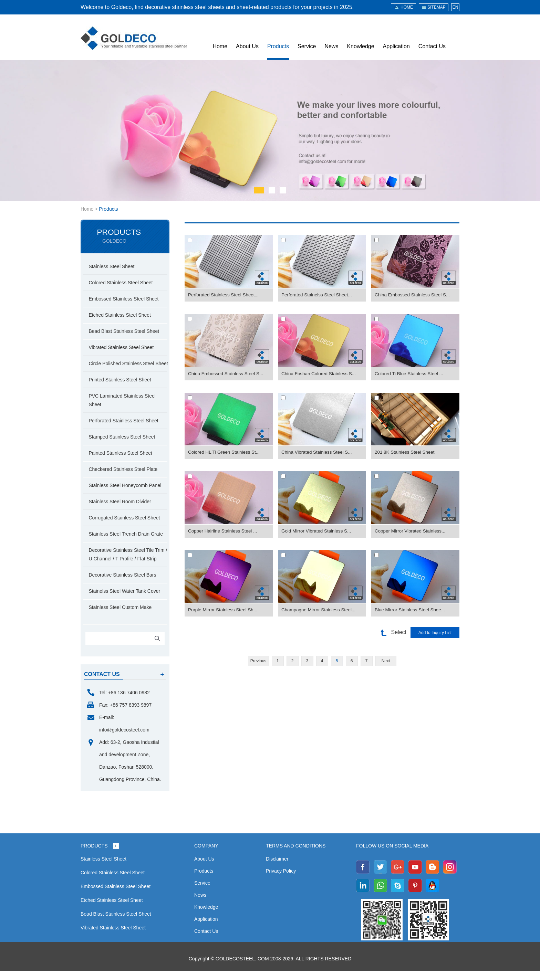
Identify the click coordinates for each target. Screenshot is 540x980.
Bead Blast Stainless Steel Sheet (126, 331)
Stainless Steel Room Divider (122, 510)
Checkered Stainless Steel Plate (125, 478)
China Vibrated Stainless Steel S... (318, 452)
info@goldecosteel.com (124, 739)
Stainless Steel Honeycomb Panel (127, 494)
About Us (247, 46)
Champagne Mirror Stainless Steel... (320, 610)
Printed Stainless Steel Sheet (122, 389)
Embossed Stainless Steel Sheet (126, 299)
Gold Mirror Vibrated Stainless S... (318, 531)
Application (396, 46)
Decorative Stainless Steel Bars (124, 584)
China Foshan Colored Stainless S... (320, 374)
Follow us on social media (392, 855)
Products (278, 46)
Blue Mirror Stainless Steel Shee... (411, 610)
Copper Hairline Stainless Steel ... (224, 531)
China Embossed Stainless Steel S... (414, 295)
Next (386, 661)
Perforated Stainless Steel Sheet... (225, 295)
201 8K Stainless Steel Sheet (406, 452)
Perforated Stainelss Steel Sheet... (318, 295)
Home (220, 46)
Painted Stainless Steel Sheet (122, 462)
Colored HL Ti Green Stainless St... (225, 452)
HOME (407, 7)
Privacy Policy (281, 880)
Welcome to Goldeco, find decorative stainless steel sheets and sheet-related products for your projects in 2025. (217, 7)
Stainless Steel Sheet (113, 267)
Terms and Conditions (296, 855)
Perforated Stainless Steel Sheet (125, 430)
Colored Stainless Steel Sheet (123, 283)
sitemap (437, 7)
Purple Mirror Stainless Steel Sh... (224, 610)
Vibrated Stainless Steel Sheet (123, 348)
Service (307, 46)
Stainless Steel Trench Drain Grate (128, 543)
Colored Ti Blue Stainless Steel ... (411, 374)
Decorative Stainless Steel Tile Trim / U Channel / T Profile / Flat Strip (130, 563)
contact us (102, 683)
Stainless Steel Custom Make (122, 616)
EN (455, 7)
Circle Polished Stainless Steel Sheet (123, 368)
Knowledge (360, 46)
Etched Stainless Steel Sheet (122, 315)
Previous (258, 661)
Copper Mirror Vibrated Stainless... (412, 531)
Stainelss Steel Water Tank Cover (126, 600)
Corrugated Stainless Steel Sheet (126, 527)
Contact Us (432, 46)
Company (206, 855)
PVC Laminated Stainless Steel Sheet (124, 409)
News (331, 46)
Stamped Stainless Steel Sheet (124, 446)
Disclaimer (277, 868)
